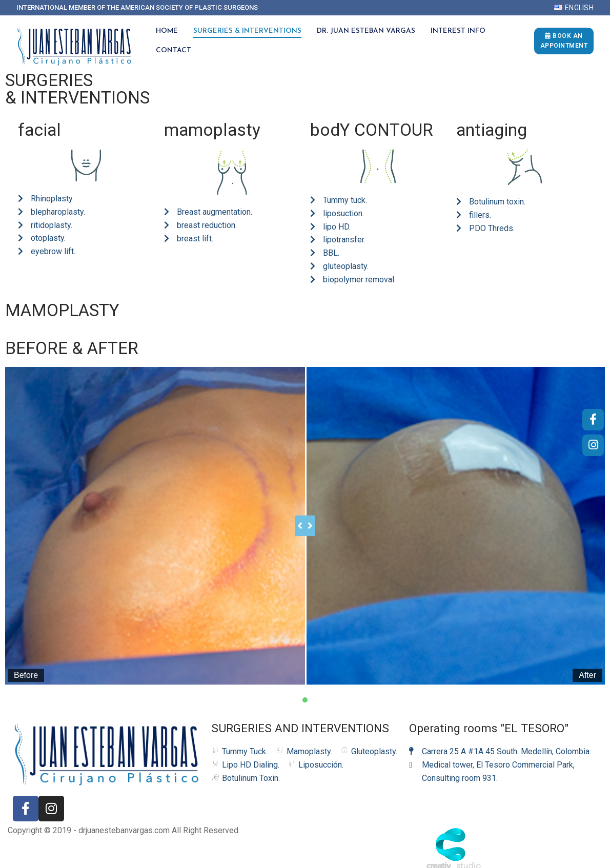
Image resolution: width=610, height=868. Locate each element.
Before (26, 664)
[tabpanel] (305, 520)
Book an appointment (564, 41)
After (566, 664)
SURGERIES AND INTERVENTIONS (300, 717)
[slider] (295, 520)
